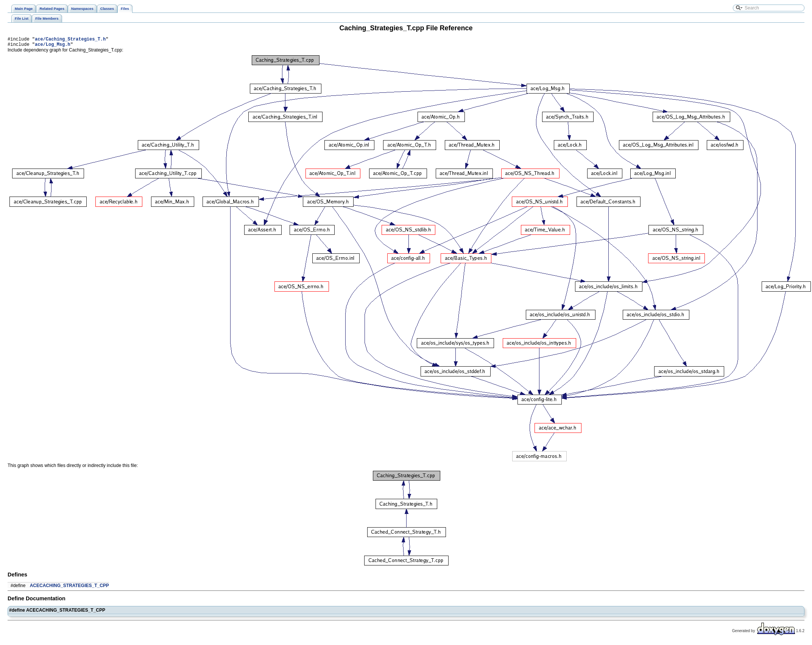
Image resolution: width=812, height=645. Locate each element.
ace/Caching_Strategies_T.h (70, 40)
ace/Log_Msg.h (53, 46)
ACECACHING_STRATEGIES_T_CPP (69, 588)
